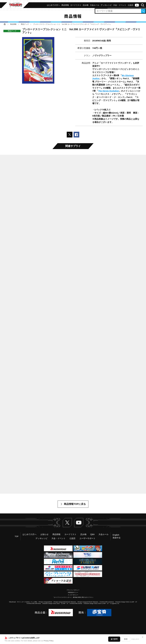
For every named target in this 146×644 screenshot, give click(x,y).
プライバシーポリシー (73, 590)
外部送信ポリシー (73, 592)
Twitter (67, 523)
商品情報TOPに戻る (75, 504)
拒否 (126, 639)
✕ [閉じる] (143, 637)
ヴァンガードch (137, 5)
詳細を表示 (135, 639)
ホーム (5, 24)
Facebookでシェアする (76, 135)
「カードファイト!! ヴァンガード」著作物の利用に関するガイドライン (73, 597)
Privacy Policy (49, 641)
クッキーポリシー (73, 595)
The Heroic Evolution (109, 91)
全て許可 (114, 639)
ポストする (70, 135)
